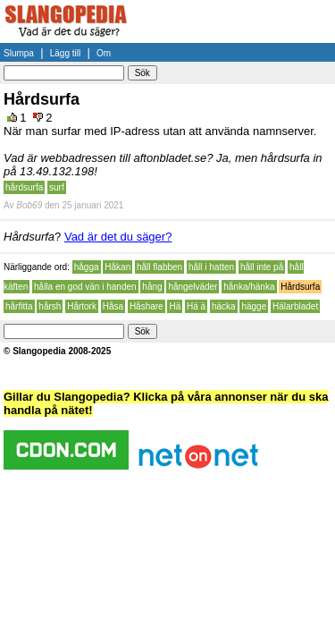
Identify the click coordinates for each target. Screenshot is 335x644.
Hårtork (82, 306)
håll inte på (262, 267)
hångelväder (193, 287)
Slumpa (19, 53)
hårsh (50, 306)
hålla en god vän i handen (85, 287)
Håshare (147, 306)
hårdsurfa (24, 187)
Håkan (117, 267)
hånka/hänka (249, 287)
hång (152, 287)
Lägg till (65, 53)
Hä (175, 306)
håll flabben (159, 267)
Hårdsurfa (300, 287)
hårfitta (19, 306)
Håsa (113, 306)
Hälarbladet (295, 306)
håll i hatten (211, 267)
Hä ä (196, 306)
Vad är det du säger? (118, 237)
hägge (254, 306)
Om (104, 53)
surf (57, 187)
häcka (224, 306)
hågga (87, 267)
